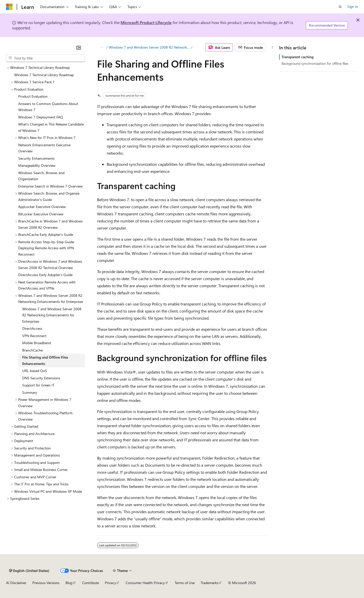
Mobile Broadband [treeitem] (37, 343)
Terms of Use (185, 583)
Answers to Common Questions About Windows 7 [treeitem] (48, 107)
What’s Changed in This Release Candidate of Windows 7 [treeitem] (51, 127)
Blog (69, 583)
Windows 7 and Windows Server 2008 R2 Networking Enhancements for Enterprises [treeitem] (52, 315)
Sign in (353, 6)
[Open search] (340, 7)
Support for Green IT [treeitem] (38, 385)
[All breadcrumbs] (101, 47)
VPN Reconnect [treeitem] (34, 336)
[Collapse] (79, 48)
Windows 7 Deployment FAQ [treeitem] (41, 117)
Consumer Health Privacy (145, 583)
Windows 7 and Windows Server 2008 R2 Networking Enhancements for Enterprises (150, 47)
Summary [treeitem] (30, 392)
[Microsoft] (9, 7)
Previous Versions (46, 583)
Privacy (110, 583)
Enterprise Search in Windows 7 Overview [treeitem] (50, 186)
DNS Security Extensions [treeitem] (41, 378)
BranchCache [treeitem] (32, 350)
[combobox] (45, 58)
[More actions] (272, 47)
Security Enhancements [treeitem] (36, 158)
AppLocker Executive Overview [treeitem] (42, 207)
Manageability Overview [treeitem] (37, 165)
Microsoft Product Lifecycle (146, 22)
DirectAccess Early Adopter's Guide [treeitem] (45, 275)
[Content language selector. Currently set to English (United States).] (29, 571)
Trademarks (210, 583)
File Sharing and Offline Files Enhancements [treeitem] (45, 360)
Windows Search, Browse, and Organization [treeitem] (41, 176)
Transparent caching (298, 57)
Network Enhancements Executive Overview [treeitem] (44, 148)
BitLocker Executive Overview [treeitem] (41, 214)
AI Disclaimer (16, 583)
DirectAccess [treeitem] (32, 328)
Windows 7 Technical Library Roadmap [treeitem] (44, 75)
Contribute (90, 583)
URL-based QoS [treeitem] (35, 371)
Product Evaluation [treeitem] (33, 96)
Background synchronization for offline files (315, 63)
